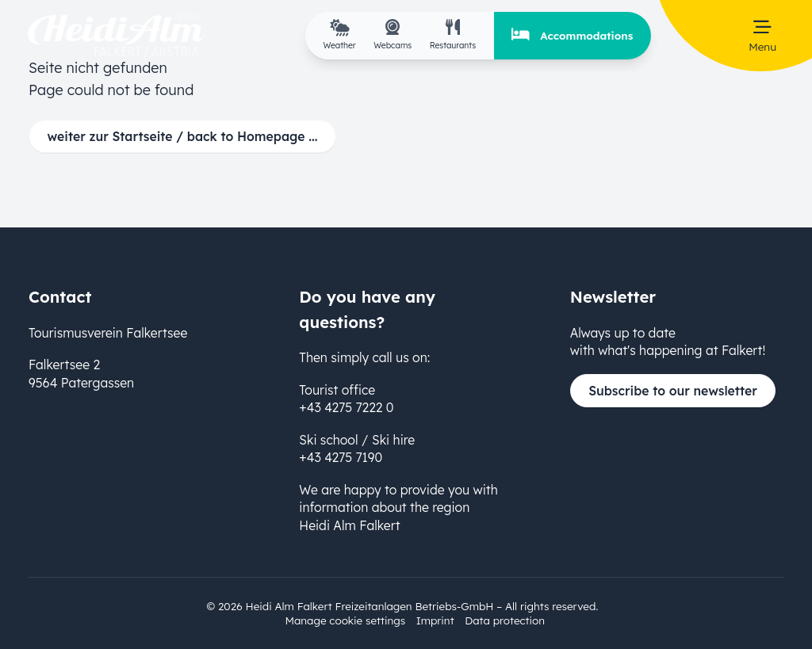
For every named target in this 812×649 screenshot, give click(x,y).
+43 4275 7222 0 (346, 407)
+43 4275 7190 (341, 457)
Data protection (505, 620)
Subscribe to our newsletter (673, 391)
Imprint (435, 620)
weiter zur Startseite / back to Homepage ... (183, 136)
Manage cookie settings (345, 620)
